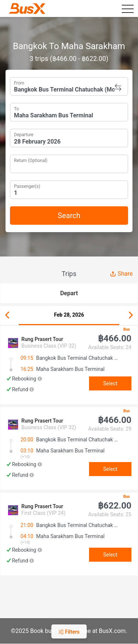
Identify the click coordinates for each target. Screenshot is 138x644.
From (19, 82)
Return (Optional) (31, 160)
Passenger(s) (27, 185)
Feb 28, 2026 (69, 315)
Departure (24, 134)
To (16, 108)
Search (69, 216)
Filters (69, 632)
